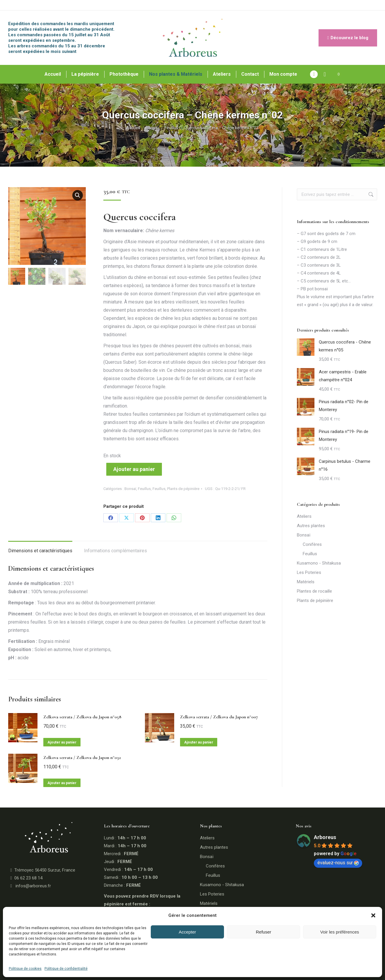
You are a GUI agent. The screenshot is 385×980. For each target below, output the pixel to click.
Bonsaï (130, 489)
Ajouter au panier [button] (62, 742)
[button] (373, 915)
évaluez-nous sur (338, 863)
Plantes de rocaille (314, 591)
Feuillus (144, 489)
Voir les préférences (340, 932)
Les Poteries (309, 572)
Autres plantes (311, 526)
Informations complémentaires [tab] (115, 551)
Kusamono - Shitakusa (319, 563)
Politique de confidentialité (66, 969)
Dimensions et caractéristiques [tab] (40, 551)
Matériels (306, 582)
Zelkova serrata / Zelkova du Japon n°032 (82, 758)
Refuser (264, 932)
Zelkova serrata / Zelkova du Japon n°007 (219, 717)
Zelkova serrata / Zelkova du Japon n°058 (82, 717)
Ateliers (304, 516)
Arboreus (325, 837)
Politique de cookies (25, 969)
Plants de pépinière (183, 489)
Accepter (187, 932)
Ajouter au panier (134, 469)
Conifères (312, 544)
